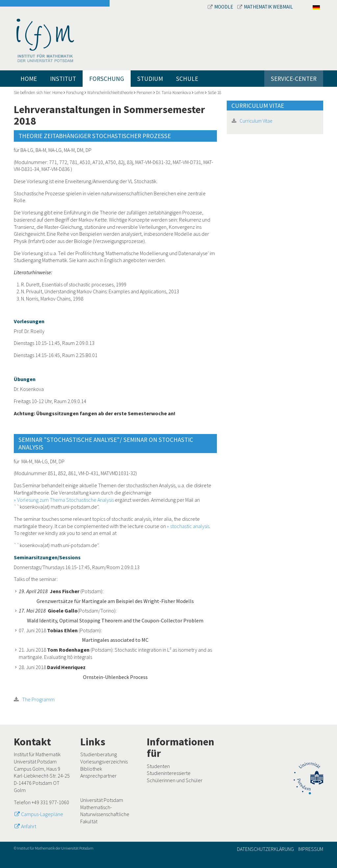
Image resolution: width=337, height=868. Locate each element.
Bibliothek (91, 769)
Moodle (221, 7)
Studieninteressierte (169, 773)
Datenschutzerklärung (265, 849)
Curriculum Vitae (256, 121)
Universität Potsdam (102, 800)
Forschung (107, 79)
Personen (144, 93)
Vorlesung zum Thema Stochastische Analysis (65, 500)
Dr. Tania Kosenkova (173, 93)
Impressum (311, 849)
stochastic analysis (190, 526)
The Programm (38, 699)
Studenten (158, 766)
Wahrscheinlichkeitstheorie (110, 93)
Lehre (199, 93)
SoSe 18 (214, 93)
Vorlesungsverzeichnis (104, 761)
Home (29, 79)
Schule (187, 79)
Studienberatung (99, 754)
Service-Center (294, 79)
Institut (63, 79)
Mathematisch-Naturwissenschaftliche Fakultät (105, 814)
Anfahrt (29, 826)
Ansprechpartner (98, 776)
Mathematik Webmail (265, 7)
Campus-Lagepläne (42, 814)
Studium (150, 79)
